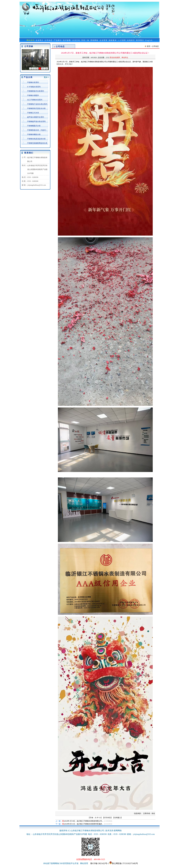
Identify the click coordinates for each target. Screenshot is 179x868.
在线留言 (131, 40)
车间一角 (85, 40)
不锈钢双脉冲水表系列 (36, 91)
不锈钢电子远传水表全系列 (37, 104)
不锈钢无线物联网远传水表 (37, 143)
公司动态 (49, 40)
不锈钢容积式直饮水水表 (36, 108)
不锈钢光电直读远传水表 (36, 139)
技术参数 (67, 40)
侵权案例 (113, 40)
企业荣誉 (104, 40)
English (149, 40)
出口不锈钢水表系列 (35, 100)
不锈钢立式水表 (33, 113)
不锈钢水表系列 (33, 82)
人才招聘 (122, 40)
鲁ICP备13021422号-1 (99, 863)
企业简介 (40, 40)
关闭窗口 (117, 818)
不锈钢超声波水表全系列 (36, 121)
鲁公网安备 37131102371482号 (124, 863)
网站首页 (30, 40)
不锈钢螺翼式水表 (34, 126)
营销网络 (94, 40)
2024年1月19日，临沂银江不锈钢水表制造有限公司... (84, 821)
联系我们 (140, 40)
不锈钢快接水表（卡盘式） (37, 130)
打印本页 (107, 818)
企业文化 (76, 40)
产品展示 (58, 40)
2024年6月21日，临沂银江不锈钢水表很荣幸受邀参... (84, 824)
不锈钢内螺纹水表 (34, 134)
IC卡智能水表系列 (34, 87)
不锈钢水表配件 (33, 95)
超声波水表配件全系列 (36, 117)
